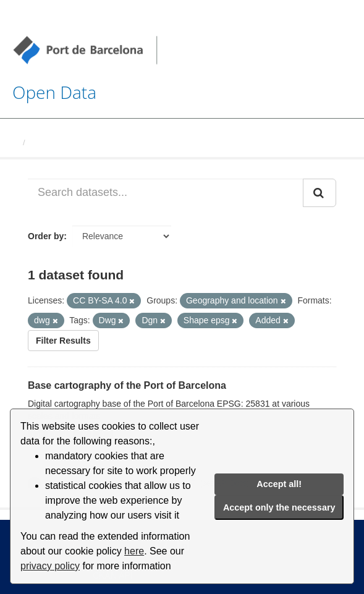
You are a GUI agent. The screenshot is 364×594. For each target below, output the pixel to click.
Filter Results (63, 341)
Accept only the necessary (279, 507)
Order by (46, 236)
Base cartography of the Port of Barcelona (127, 385)
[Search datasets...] (166, 193)
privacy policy (50, 566)
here (134, 551)
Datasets (47, 142)
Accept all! (279, 484)
